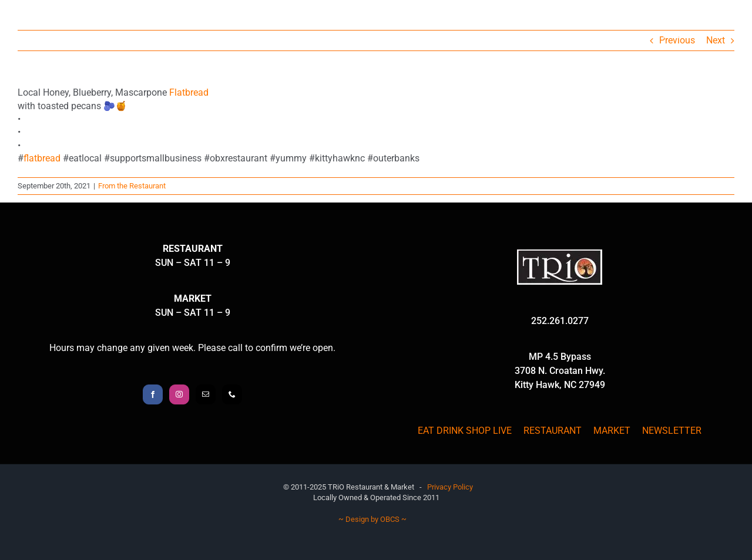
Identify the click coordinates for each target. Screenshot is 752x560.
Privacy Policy (450, 487)
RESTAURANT (553, 431)
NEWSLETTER (672, 431)
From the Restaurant (132, 186)
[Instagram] (179, 394)
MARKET (612, 431)
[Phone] (232, 394)
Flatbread (189, 92)
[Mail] (206, 394)
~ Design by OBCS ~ (372, 519)
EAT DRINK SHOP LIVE (465, 431)
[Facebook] (153, 394)
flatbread (42, 158)
